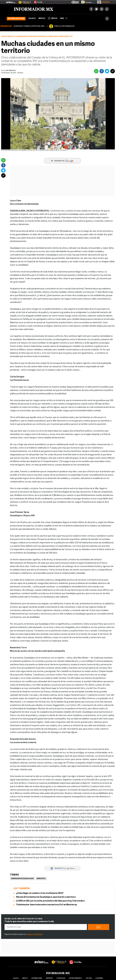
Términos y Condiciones (34, 934)
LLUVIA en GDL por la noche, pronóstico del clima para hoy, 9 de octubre (50, 901)
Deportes (49, 978)
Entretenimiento (75, 978)
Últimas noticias (16, 19)
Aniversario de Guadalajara (22, 879)
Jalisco (32, 18)
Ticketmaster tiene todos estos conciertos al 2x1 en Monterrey (46, 905)
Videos (53, 18)
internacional (37, 978)
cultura (89, 978)
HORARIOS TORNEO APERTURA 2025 (29, 26)
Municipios (41, 879)
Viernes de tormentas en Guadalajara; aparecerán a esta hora (46, 897)
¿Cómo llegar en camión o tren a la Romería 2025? (40, 893)
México (42, 18)
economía (99, 978)
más (64, 18)
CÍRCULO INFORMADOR (64, 26)
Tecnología (61, 978)
